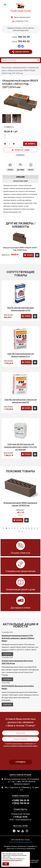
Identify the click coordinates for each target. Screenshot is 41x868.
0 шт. (27, 21)
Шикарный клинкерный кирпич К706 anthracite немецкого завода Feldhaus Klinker (18, 638)
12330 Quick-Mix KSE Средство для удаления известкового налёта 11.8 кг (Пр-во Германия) (20, 447)
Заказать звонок (22, 52)
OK (6, 864)
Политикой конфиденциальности (12, 860)
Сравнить (20, 155)
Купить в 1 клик (22, 150)
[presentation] (21, 752)
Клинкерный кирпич (20, 68)
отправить (21, 762)
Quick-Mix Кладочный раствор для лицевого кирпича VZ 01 (20, 355)
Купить (32, 144)
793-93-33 (21, 41)
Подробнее (7, 654)
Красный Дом (7, 68)
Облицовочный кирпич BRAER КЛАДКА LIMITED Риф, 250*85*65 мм (20, 249)
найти (38, 60)
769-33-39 (21, 37)
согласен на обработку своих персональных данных (20, 746)
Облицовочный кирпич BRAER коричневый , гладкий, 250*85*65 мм (21, 504)
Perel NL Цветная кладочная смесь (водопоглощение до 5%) (21, 309)
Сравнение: (20, 21)
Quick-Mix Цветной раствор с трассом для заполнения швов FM (20, 401)
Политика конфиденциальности (21, 842)
